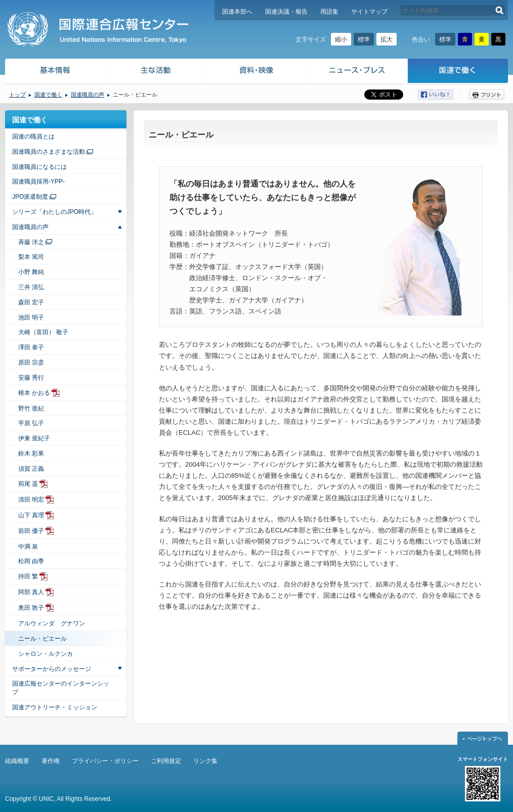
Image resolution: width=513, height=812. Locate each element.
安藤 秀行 (31, 378)
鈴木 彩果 (31, 454)
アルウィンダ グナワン (52, 623)
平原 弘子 (31, 423)
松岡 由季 (31, 561)
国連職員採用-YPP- (38, 182)
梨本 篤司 (31, 257)
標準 (364, 39)
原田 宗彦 (31, 363)
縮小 (341, 39)
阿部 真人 (31, 592)
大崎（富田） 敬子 (43, 332)
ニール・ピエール (42, 639)
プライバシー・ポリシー (105, 761)
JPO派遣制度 (30, 197)
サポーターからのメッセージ (52, 669)
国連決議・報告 (286, 12)
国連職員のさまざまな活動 (49, 152)
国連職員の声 (88, 95)
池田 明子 (31, 318)
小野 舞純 (31, 272)
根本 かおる (34, 393)
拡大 (387, 39)
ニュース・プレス (357, 72)
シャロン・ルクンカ (46, 654)
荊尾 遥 (28, 484)
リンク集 (205, 761)
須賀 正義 (31, 469)
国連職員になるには (39, 167)
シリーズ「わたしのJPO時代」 (54, 212)
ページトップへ (483, 738)
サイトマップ (369, 12)
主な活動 (156, 72)
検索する (500, 10)
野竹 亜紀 (31, 409)
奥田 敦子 (31, 608)
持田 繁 (28, 576)
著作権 (51, 761)
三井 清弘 (31, 287)
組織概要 (17, 761)
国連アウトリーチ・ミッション (55, 707)
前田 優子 (31, 531)
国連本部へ (237, 12)
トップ (17, 95)
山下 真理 (31, 515)
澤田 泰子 (31, 347)
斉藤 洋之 (31, 242)
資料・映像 (257, 72)
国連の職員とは (33, 137)
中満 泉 (28, 547)
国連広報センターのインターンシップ (61, 688)
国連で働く (459, 72)
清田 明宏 (31, 500)
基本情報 (55, 72)
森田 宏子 (31, 302)
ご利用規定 (166, 761)
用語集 (329, 12)
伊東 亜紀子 (34, 438)
